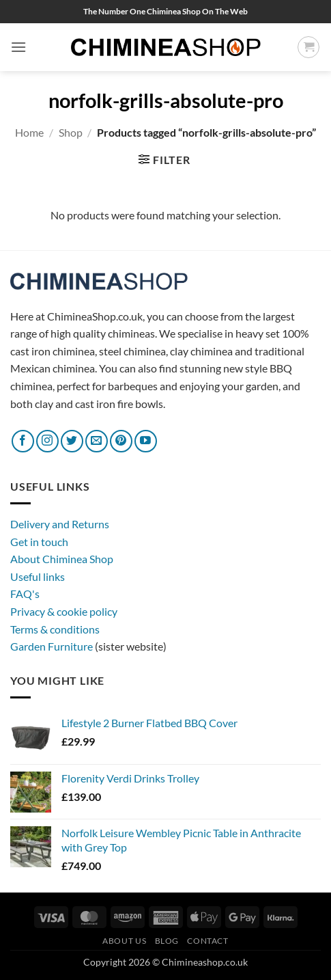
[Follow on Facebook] (23, 441)
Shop (71, 132)
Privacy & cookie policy (64, 611)
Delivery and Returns (60, 524)
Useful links (38, 576)
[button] (18, 47)
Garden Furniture (53, 646)
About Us (124, 941)
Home (29, 132)
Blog (167, 941)
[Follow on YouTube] (146, 441)
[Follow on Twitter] (72, 441)
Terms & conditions (55, 629)
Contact (207, 941)
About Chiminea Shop (62, 559)
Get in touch (39, 542)
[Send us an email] (97, 441)
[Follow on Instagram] (47, 441)
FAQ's (25, 594)
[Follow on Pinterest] (121, 441)
